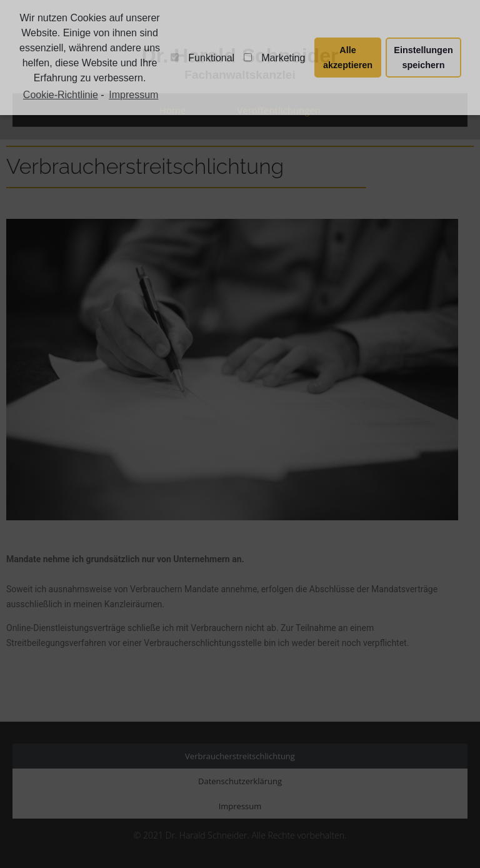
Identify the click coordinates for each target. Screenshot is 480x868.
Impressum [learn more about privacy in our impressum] (133, 95)
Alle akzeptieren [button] (348, 58)
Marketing (274, 58)
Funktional (202, 58)
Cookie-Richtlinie (61, 95)
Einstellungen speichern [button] (423, 58)
